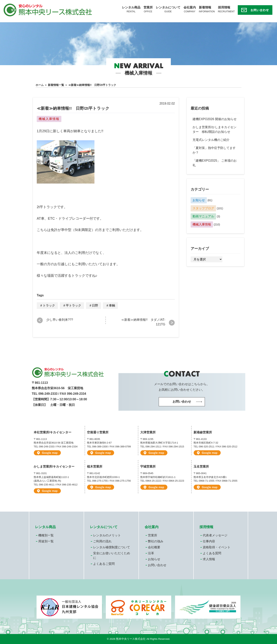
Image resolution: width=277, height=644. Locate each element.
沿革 (151, 553)
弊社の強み (156, 541)
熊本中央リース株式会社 (131, 639)
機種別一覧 (46, 535)
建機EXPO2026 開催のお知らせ (215, 119)
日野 (95, 305)
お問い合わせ (157, 565)
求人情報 (209, 559)
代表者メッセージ (215, 535)
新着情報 (207, 10)
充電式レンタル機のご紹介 (211, 140)
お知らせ (199, 200)
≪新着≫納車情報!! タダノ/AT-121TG (143, 322)
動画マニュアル (203, 216)
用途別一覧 (46, 541)
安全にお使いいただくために (112, 556)
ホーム (40, 85)
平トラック (73, 305)
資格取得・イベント (217, 547)
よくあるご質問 (104, 564)
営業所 (148, 10)
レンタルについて (168, 10)
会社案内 (190, 10)
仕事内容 (209, 541)
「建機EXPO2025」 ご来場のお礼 (215, 163)
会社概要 (154, 547)
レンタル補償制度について (112, 547)
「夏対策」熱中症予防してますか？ (214, 150)
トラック (49, 305)
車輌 (112, 305)
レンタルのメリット (107, 535)
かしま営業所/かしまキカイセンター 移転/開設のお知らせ (214, 129)
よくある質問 (212, 553)
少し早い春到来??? (60, 320)
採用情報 (226, 10)
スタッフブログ (203, 208)
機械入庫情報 (202, 224)
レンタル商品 (131, 10)
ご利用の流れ (102, 541)
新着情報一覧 (56, 85)
